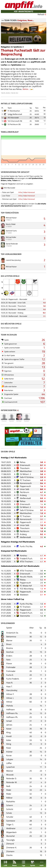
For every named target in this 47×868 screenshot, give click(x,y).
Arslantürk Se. (12, 633)
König (9, 744)
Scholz (9, 813)
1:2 (42, 507)
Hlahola (10, 706)
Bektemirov (11, 637)
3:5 (44, 316)
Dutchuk (10, 652)
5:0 (42, 474)
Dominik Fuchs (11, 231)
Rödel (9, 790)
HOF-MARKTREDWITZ (24, 11)
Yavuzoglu (11, 840)
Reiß (8, 786)
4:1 (42, 492)
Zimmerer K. (11, 847)
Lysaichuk (10, 767)
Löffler (9, 763)
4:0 (42, 480)
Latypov (10, 759)
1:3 (44, 303)
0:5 (42, 501)
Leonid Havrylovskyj (13, 260)
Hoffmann (11, 709)
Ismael (9, 721)
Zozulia (9, 855)
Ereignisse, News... (26, 20)
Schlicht (10, 809)
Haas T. (9, 686)
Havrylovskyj (12, 690)
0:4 (42, 483)
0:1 (42, 465)
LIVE (5, 863)
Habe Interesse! (29, 192)
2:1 (44, 299)
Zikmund (10, 844)
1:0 (44, 306)
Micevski (10, 775)
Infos (20, 192)
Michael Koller (11, 237)
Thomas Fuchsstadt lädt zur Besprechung (23, 52)
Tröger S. (10, 824)
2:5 (42, 583)
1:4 (42, 486)
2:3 (42, 477)
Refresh (41, 14)
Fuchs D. (10, 675)
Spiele (33, 863)
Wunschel (10, 836)
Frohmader (11, 667)
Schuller (10, 817)
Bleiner (9, 640)
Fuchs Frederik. (13, 679)
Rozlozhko (11, 801)
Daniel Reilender (12, 244)
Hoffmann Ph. (12, 717)
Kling (8, 732)
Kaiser (9, 729)
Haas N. (10, 683)
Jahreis (9, 725)
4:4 (42, 613)
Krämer (9, 752)
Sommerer (11, 821)
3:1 (42, 468)
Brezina (10, 648)
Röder (9, 794)
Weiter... (26, 89)
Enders (9, 656)
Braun (9, 644)
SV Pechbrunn (13, 124)
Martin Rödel (11, 224)
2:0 (42, 471)
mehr (42, 863)
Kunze (9, 755)
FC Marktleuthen (14, 111)
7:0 (42, 495)
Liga (23, 863)
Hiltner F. (10, 694)
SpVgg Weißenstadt (15, 114)
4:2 (42, 546)
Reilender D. (11, 778)
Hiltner (9, 702)
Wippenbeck (11, 832)
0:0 (42, 519)
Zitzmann (10, 851)
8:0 (42, 489)
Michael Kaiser (11, 218)
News (14, 863)
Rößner (9, 798)
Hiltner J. (10, 698)
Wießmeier (11, 828)
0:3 (42, 498)
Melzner (10, 771)
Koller (9, 740)
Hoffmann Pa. (12, 713)
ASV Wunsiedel (13, 118)
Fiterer (9, 663)
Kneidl (9, 736)
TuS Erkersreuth (14, 121)
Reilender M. (12, 782)
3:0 (42, 462)
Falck (8, 660)
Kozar (9, 748)
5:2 (42, 580)
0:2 (44, 313)
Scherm (10, 805)
